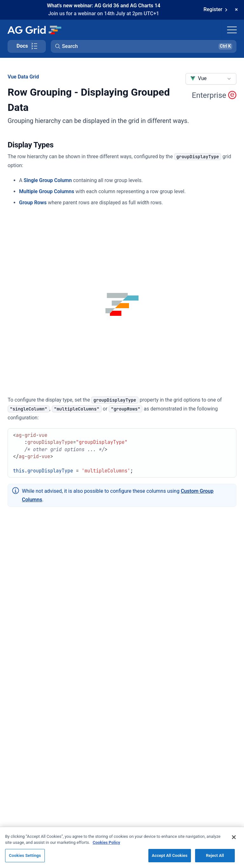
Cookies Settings (25, 859)
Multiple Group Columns (47, 191)
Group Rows (33, 203)
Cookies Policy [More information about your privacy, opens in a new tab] (106, 846)
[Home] (34, 30)
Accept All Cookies (170, 859)
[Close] (234, 840)
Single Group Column (48, 180)
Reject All (215, 859)
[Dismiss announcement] (236, 10)
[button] (144, 46)
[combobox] (211, 79)
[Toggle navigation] (232, 30)
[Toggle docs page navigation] (27, 46)
